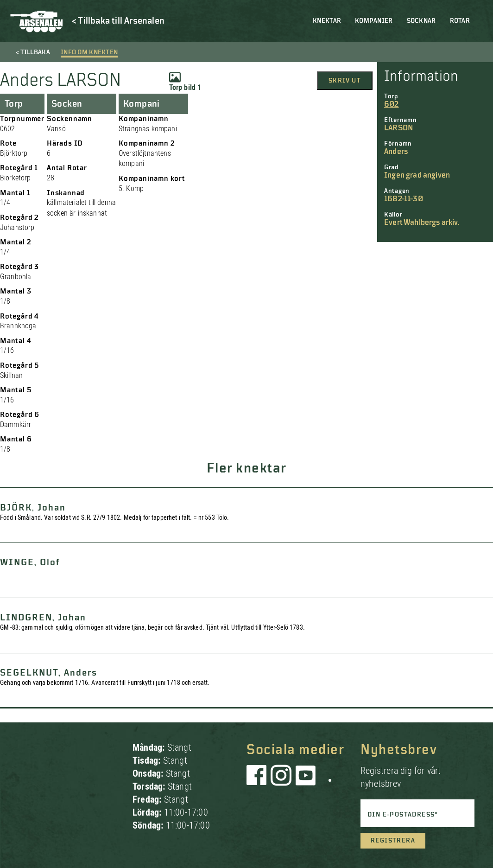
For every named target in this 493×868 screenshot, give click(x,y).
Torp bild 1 (185, 82)
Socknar (421, 21)
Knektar (327, 21)
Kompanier (374, 21)
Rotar (460, 21)
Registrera (393, 841)
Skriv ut (345, 81)
